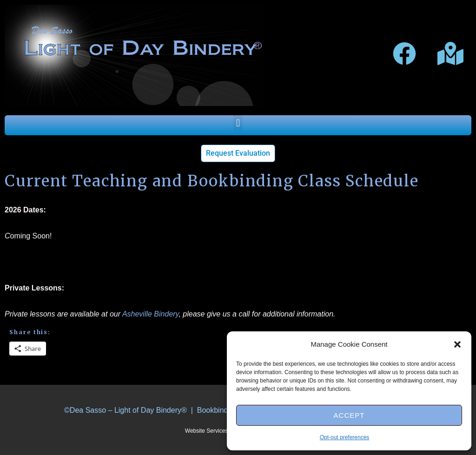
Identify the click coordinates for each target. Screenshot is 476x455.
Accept (349, 415)
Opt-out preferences (345, 437)
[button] (457, 344)
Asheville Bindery (151, 314)
